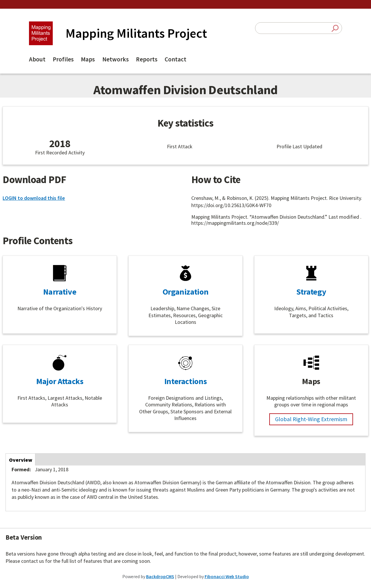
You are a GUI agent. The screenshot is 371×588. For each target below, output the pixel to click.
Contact (176, 59)
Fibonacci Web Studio (227, 576)
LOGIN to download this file (34, 198)
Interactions (186, 381)
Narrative (60, 292)
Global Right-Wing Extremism (311, 419)
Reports (147, 59)
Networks (116, 59)
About (37, 59)
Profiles (63, 59)
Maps (88, 59)
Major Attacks (60, 381)
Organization (186, 292)
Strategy (311, 292)
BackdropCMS (160, 576)
